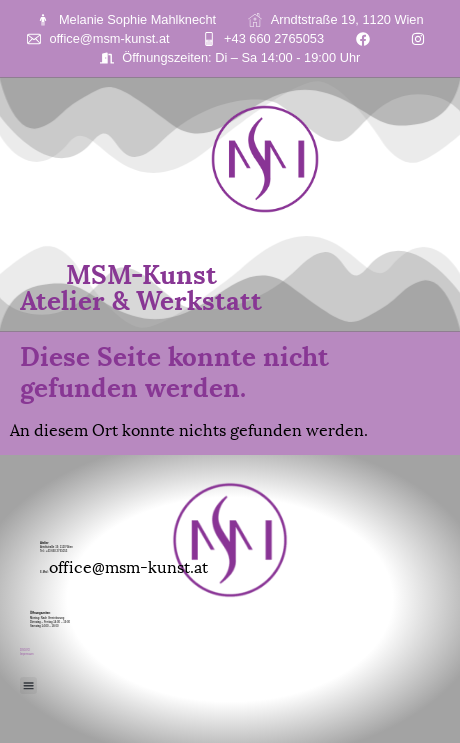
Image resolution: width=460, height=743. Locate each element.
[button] (28, 685)
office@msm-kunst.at (128, 565)
